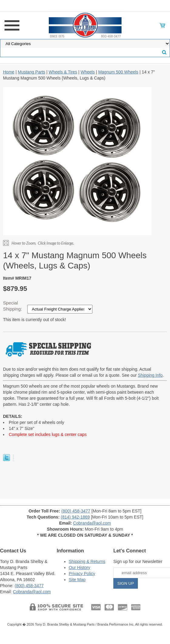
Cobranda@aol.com (92, 523)
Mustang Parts (32, 72)
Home (9, 72)
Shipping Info (150, 375)
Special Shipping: (13, 306)
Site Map (77, 580)
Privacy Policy (82, 574)
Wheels (88, 72)
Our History (80, 568)
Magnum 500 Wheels (118, 72)
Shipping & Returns (87, 561)
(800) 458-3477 (76, 511)
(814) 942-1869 (75, 517)
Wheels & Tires (63, 72)
